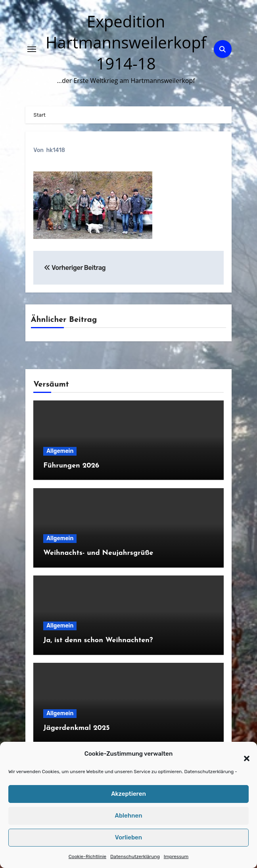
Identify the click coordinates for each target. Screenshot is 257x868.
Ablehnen (128, 816)
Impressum (176, 856)
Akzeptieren (128, 794)
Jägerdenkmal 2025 (77, 728)
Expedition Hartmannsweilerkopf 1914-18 (126, 42)
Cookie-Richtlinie (87, 856)
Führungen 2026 (71, 466)
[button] (243, 754)
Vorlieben (128, 837)
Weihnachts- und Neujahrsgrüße (98, 553)
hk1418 (56, 150)
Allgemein (60, 451)
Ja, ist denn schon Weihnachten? (98, 640)
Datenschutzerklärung (209, 772)
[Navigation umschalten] (32, 49)
